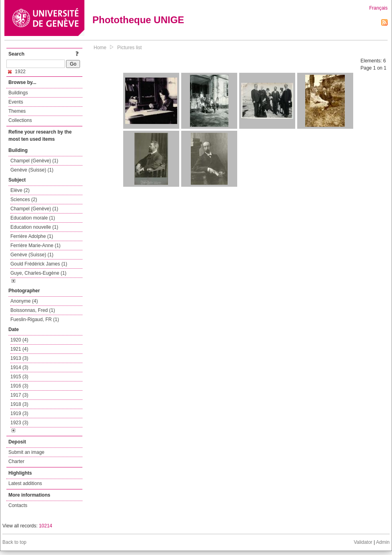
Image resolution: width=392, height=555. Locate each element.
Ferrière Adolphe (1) (32, 236)
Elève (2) (20, 190)
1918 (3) (19, 404)
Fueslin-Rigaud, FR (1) (35, 319)
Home (100, 48)
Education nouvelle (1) (34, 227)
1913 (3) (19, 358)
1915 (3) (19, 377)
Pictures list (129, 48)
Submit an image (26, 452)
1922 (17, 72)
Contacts (18, 505)
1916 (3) (19, 386)
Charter (16, 461)
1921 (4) (19, 349)
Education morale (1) (33, 218)
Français (378, 8)
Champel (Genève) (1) (34, 161)
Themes (17, 111)
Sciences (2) (24, 200)
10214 (45, 526)
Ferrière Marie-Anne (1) (35, 246)
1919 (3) (19, 413)
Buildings (18, 93)
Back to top (14, 542)
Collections (20, 120)
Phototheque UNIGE (138, 20)
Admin (383, 542)
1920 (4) (19, 340)
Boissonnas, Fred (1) (33, 310)
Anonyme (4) (24, 301)
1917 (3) (19, 395)
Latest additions (25, 483)
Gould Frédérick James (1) (39, 264)
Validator (363, 542)
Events (16, 102)
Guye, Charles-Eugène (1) (38, 273)
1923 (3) (19, 423)
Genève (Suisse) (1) (32, 170)
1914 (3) (19, 367)
